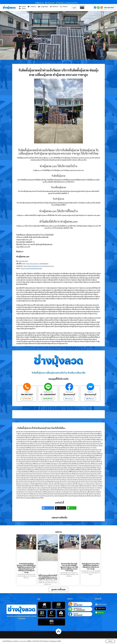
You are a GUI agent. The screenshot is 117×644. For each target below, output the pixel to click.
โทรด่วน (27, 392)
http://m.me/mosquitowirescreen (31, 268)
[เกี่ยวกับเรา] (42, 613)
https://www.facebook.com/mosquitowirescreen (39, 266)
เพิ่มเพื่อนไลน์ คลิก (48, 392)
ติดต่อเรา (52, 615)
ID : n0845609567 (48, 394)
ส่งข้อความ (90, 392)
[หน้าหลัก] (44, 604)
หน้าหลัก (44, 607)
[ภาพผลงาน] (59, 604)
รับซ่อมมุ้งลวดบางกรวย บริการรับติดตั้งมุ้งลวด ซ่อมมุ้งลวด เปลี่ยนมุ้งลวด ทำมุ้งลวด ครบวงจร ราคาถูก (91, 566)
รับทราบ (110, 641)
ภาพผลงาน (59, 607)
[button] (2, 36)
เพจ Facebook (69, 392)
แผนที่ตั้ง (61, 615)
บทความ (52, 624)
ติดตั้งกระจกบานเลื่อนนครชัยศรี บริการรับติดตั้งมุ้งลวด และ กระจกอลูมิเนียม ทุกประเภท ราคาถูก (48, 577)
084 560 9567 (109, 8)
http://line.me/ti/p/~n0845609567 (37, 264)
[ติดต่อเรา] (52, 613)
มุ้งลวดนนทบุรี (69, 394)
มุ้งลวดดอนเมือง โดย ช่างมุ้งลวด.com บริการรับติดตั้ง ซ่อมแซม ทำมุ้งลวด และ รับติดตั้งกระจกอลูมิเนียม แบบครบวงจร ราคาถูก (69, 567)
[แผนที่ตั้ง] (61, 613)
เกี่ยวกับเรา (42, 615)
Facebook (76, 613)
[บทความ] (52, 621)
